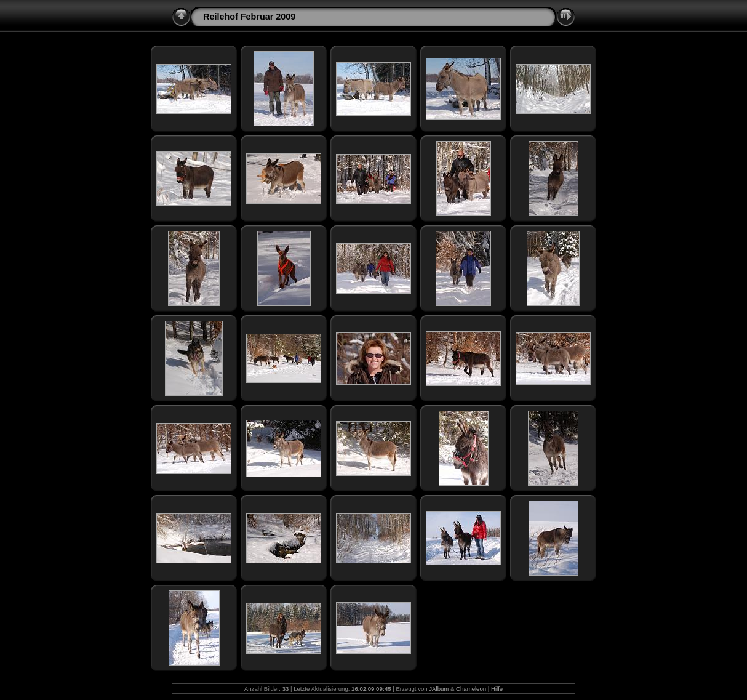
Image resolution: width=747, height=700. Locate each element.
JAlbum (439, 689)
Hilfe (497, 689)
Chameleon (471, 689)
